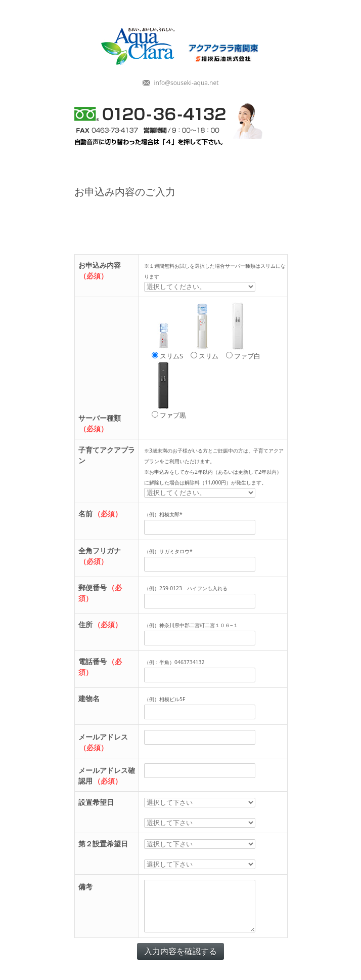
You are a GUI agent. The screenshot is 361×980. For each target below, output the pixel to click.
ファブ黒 (168, 391)
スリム (203, 331)
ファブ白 (242, 331)
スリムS (166, 331)
